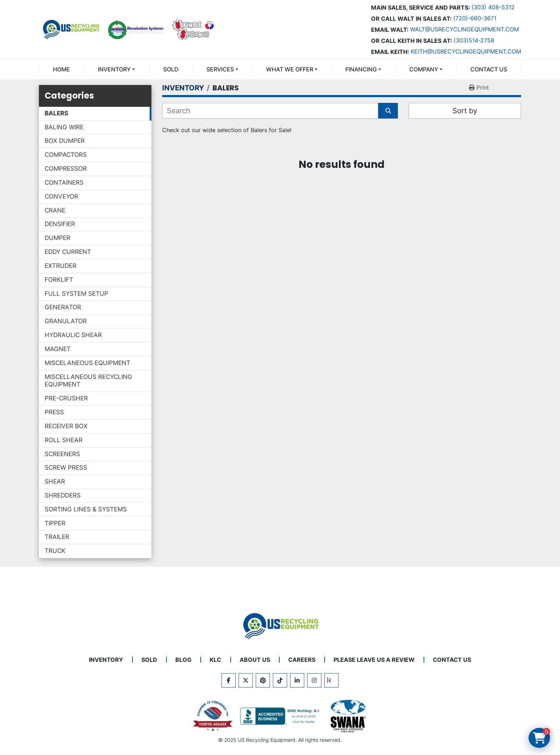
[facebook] (229, 680)
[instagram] (314, 680)
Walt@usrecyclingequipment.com (464, 29)
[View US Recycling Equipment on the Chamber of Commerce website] (213, 716)
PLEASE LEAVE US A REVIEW (374, 660)
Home (61, 69)
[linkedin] (297, 680)
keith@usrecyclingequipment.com (466, 51)
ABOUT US (255, 660)
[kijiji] (331, 680)
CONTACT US (489, 69)
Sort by (465, 111)
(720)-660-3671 (475, 18)
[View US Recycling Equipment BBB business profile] (281, 716)
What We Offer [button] (290, 69)
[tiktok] (280, 680)
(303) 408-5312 (493, 7)
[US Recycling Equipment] (280, 625)
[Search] (270, 111)
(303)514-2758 (474, 40)
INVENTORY (114, 69)
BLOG (183, 660)
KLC (215, 660)
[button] (116, 69)
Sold (171, 69)
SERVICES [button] (220, 69)
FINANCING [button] (361, 69)
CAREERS (302, 660)
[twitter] (246, 680)
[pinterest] (263, 680)
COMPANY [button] (424, 69)
